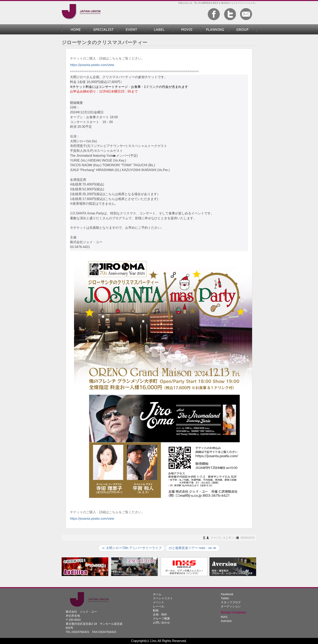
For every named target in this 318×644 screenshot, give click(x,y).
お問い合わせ (161, 623)
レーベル (159, 29)
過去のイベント (131, 29)
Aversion (226, 621)
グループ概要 (242, 29)
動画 (187, 29)
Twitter (225, 598)
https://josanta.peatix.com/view (92, 65)
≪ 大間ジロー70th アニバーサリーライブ (132, 548)
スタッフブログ (231, 602)
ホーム (76, 29)
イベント (159, 602)
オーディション (231, 606)
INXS (224, 617)
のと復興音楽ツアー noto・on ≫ (193, 548)
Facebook (227, 594)
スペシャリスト (104, 29)
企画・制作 (215, 29)
